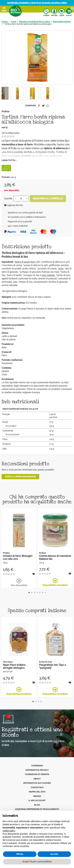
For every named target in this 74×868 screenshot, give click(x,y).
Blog (37, 805)
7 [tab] (45, 593)
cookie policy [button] (9, 831)
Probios (6, 111)
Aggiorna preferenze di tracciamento (37, 809)
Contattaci (37, 787)
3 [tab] (34, 593)
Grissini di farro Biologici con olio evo (18, 557)
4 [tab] (37, 593)
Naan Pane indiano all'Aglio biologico (14, 666)
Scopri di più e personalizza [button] (37, 862)
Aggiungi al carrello (48, 199)
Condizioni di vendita (37, 774)
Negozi (37, 796)
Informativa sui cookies (37, 783)
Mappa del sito (37, 792)
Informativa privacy (37, 770)
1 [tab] (29, 593)
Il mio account (37, 800)
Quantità (8, 199)
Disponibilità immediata (55, 582)
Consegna (37, 766)
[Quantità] (21, 199)
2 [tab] (32, 593)
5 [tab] (40, 593)
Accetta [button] (54, 854)
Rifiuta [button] (20, 854)
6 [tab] (42, 593)
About (37, 779)
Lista (62, 12)
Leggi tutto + (9, 160)
